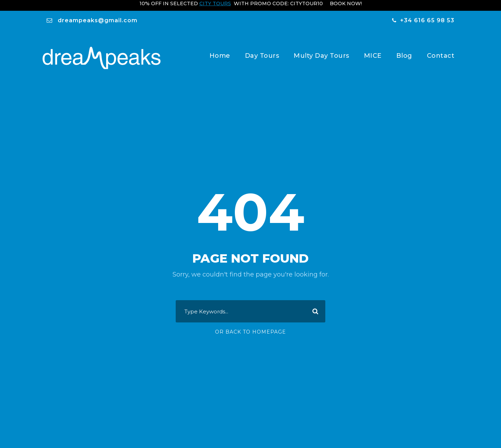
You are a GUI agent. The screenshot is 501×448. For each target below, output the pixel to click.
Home (220, 52)
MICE (373, 52)
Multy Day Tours (321, 52)
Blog (404, 52)
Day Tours (262, 52)
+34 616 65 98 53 (427, 17)
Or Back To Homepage (250, 333)
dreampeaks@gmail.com (98, 17)
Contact (441, 52)
